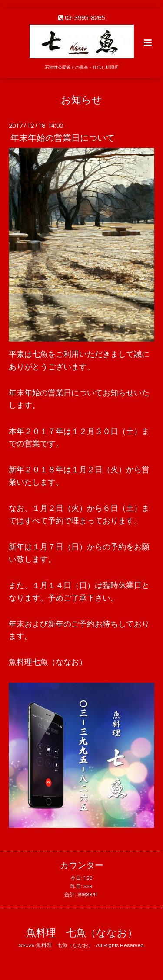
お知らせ (81, 100)
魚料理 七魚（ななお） (82, 933)
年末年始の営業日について (63, 138)
